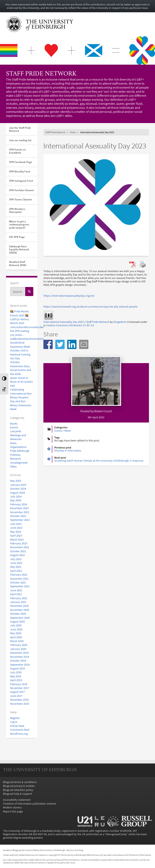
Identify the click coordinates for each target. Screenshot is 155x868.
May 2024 (16, 500)
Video (13, 467)
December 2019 (19, 653)
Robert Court (103, 411)
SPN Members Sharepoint (17, 211)
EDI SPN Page (17, 237)
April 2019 (16, 680)
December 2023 (19, 508)
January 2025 (18, 485)
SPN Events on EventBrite (17, 151)
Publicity (15, 455)
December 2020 (19, 606)
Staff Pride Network (41, 74)
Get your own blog (75, 850)
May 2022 (16, 567)
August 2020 (17, 622)
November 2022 (20, 547)
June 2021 (16, 590)
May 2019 (16, 676)
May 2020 (16, 633)
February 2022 (19, 575)
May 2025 (16, 481)
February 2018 (19, 684)
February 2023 (19, 543)
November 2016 (20, 704)
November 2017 (20, 688)
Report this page (13, 812)
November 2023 (20, 512)
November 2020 (20, 610)
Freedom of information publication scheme (30, 804)
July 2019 (16, 672)
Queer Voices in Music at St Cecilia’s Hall (21, 382)
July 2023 (16, 524)
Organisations (18, 447)
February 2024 (19, 504)
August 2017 (17, 692)
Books (14, 424)
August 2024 (17, 493)
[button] (48, 344)
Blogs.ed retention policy (18, 790)
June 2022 (16, 563)
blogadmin (120, 322)
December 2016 (19, 700)
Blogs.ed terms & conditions (20, 782)
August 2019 (17, 669)
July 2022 (16, 559)
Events (14, 427)
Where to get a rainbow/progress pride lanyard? (19, 225)
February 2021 (19, 598)
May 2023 (16, 532)
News (13, 443)
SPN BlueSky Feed (20, 171)
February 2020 (19, 645)
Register (15, 718)
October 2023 (18, 516)
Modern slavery (12, 807)
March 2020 (17, 641)
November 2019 (20, 657)
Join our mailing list (20, 140)
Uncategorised (19, 463)
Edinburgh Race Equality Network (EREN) (19, 250)
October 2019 (18, 661)
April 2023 (16, 536)
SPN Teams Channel (20, 199)
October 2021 (18, 583)
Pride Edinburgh (20, 451)
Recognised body (116, 834)
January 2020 (18, 649)
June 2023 (16, 528)
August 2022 (17, 555)
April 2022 (16, 571)
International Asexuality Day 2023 (64, 322)
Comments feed (20, 730)
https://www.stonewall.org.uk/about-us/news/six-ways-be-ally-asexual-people (90, 307)
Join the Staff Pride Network (20, 129)
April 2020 (16, 637)
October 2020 (18, 614)
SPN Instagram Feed (21, 181)
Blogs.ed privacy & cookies (19, 786)
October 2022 (18, 551)
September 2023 (20, 520)
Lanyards (16, 431)
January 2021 (18, 602)
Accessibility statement (17, 800)
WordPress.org (19, 734)
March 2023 (17, 540)
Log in (14, 722)
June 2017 (16, 696)
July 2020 (16, 625)
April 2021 (16, 594)
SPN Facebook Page (21, 162)
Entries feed (17, 726)
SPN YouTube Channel (21, 190)
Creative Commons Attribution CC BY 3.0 (70, 325)
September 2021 (20, 586)
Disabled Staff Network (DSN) (18, 264)
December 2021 (19, 579)
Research (16, 459)
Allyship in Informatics (68, 451)
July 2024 (16, 497)
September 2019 (20, 665)
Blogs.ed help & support (18, 794)
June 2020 (16, 629)
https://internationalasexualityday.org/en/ (69, 296)
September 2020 (20, 618)
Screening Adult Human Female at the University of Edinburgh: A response (99, 461)
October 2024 (18, 489)
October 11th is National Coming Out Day (20, 354)
